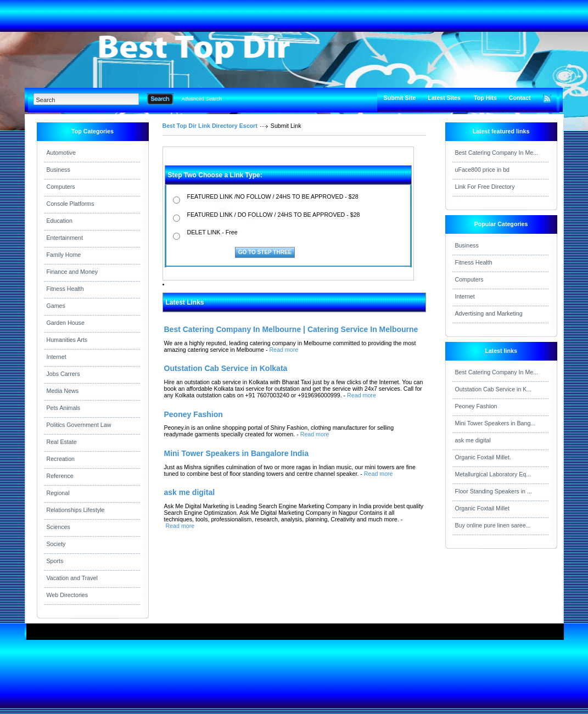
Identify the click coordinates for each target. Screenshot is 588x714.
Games (56, 306)
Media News (63, 391)
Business (58, 170)
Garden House (66, 323)
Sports (55, 561)
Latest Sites (444, 98)
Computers (61, 187)
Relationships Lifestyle (76, 510)
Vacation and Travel (72, 578)
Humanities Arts (67, 340)
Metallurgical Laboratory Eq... (493, 474)
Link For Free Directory (485, 187)
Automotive (61, 153)
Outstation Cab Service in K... (494, 389)
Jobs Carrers (63, 374)
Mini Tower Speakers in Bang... (495, 423)
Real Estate (62, 442)
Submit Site (400, 98)
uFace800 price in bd (483, 170)
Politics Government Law (79, 425)
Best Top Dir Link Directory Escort (210, 126)
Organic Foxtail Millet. (483, 457)
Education (60, 221)
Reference (60, 476)
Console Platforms (71, 204)
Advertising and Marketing (489, 313)
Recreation (61, 459)
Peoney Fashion (476, 406)
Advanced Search (202, 99)
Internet (57, 357)
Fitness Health (65, 289)
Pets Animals (64, 408)
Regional (58, 493)
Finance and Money (72, 272)
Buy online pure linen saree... (493, 525)
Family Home (64, 255)
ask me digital (473, 440)
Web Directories (68, 595)
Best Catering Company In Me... (497, 153)
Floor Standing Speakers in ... (494, 491)
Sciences (58, 527)
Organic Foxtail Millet (483, 508)
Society (56, 544)
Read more (284, 350)
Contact (520, 98)
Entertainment (65, 238)
